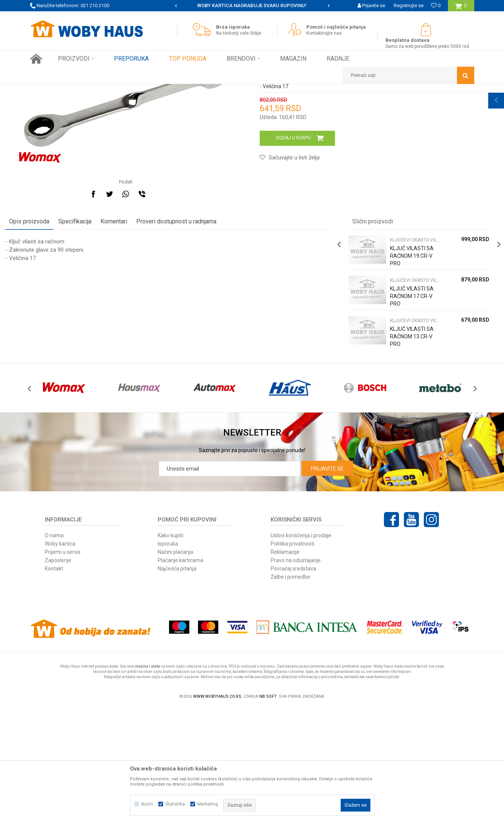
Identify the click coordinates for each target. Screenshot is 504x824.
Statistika (175, 804)
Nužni (147, 804)
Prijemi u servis (63, 668)
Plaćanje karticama (180, 676)
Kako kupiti (171, 651)
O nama (54, 651)
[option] (252, 6)
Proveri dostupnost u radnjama (201, 321)
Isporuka (168, 659)
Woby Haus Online (49, 90)
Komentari (139, 321)
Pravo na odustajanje (296, 676)
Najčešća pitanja (177, 684)
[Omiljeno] (436, 5)
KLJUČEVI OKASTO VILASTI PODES (165, 90)
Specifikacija (100, 321)
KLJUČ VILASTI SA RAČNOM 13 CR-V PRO (397, 440)
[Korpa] (461, 8)
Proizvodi (83, 90)
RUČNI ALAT (111, 90)
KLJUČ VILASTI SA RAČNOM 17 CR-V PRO (397, 400)
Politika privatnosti (292, 659)
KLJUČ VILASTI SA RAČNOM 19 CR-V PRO (397, 359)
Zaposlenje (58, 676)
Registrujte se (409, 5)
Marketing (208, 804)
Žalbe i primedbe (290, 693)
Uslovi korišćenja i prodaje (301, 651)
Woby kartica (60, 659)
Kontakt (54, 684)
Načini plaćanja (175, 668)
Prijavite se (327, 584)
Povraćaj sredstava (293, 684)
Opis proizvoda (54, 321)
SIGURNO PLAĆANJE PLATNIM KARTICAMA (252, 5)
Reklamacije (285, 668)
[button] (408, 75)
